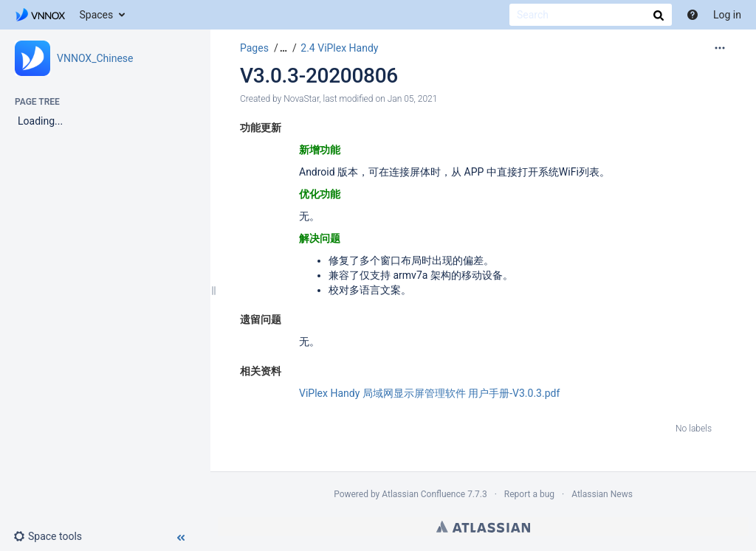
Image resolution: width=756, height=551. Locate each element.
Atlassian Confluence (423, 494)
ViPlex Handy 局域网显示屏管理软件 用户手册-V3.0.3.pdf (429, 393)
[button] (54, 536)
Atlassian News (602, 494)
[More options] (720, 48)
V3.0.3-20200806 (319, 76)
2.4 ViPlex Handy (339, 48)
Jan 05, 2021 (413, 99)
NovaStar (301, 99)
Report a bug (529, 494)
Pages (254, 48)
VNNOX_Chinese (95, 58)
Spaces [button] (97, 15)
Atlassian (483, 527)
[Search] (591, 15)
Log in (727, 15)
